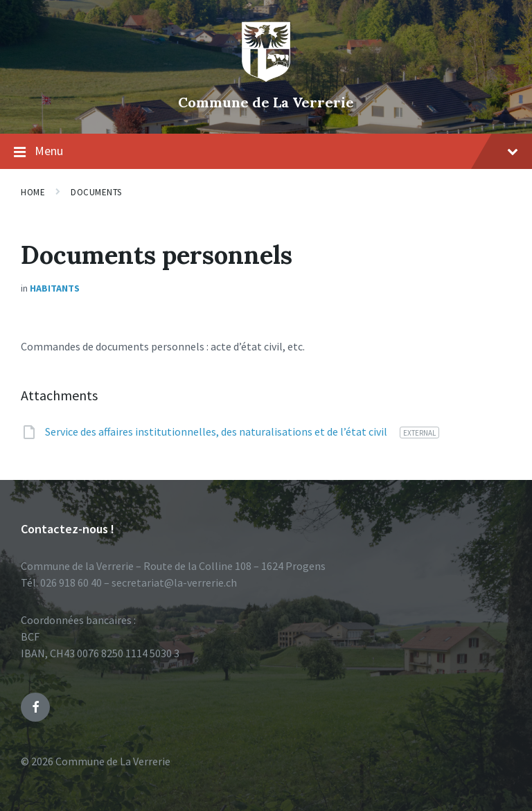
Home (33, 192)
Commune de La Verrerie (266, 102)
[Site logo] (266, 79)
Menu (266, 152)
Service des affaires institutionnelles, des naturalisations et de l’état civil (217, 431)
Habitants (55, 288)
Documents (96, 192)
